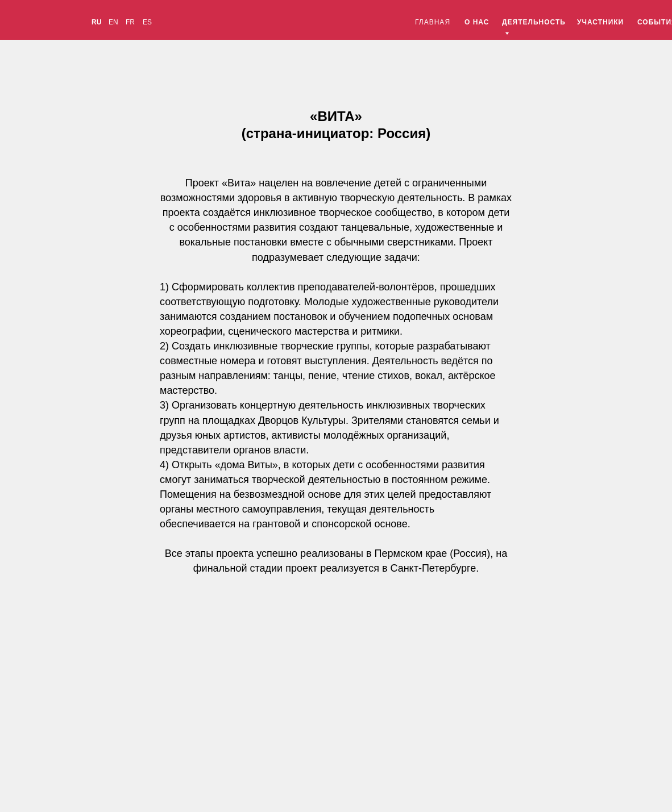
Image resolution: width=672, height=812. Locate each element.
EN (113, 22)
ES (147, 22)
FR (130, 22)
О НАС (477, 22)
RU (96, 22)
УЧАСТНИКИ (600, 22)
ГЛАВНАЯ (433, 22)
